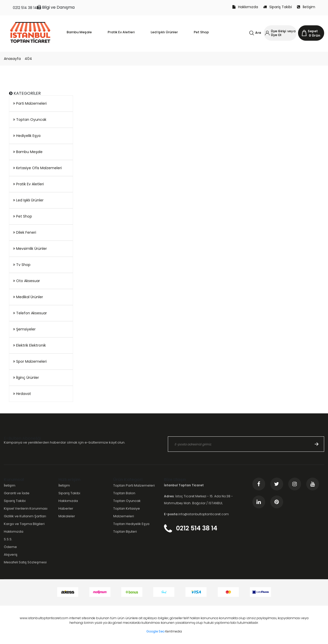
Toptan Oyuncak (30, 120)
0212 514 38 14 (25, 8)
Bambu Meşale (28, 152)
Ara (258, 33)
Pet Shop (23, 216)
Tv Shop (22, 265)
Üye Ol (276, 35)
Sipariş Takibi (278, 7)
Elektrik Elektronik (29, 345)
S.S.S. (8, 539)
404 (28, 59)
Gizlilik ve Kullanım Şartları (25, 516)
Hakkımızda (245, 7)
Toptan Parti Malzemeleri (134, 485)
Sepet (313, 31)
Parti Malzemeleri (30, 103)
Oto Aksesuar (27, 281)
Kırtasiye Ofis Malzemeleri (37, 168)
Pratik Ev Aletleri (28, 184)
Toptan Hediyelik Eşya (131, 524)
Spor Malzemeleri (30, 361)
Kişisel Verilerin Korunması (26, 508)
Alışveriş (11, 555)
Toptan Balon (124, 493)
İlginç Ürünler (26, 378)
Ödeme (10, 547)
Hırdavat (22, 394)
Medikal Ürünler (28, 297)
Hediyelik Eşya (27, 136)
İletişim (306, 7)
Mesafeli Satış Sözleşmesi (25, 562)
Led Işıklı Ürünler (28, 200)
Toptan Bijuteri (125, 532)
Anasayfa (12, 59)
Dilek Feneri (25, 232)
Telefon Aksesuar (30, 313)
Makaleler (67, 516)
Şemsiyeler (24, 329)
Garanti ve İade (17, 493)
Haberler (66, 508)
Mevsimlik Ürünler (30, 249)
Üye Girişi (278, 31)
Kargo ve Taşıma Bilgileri (24, 524)
